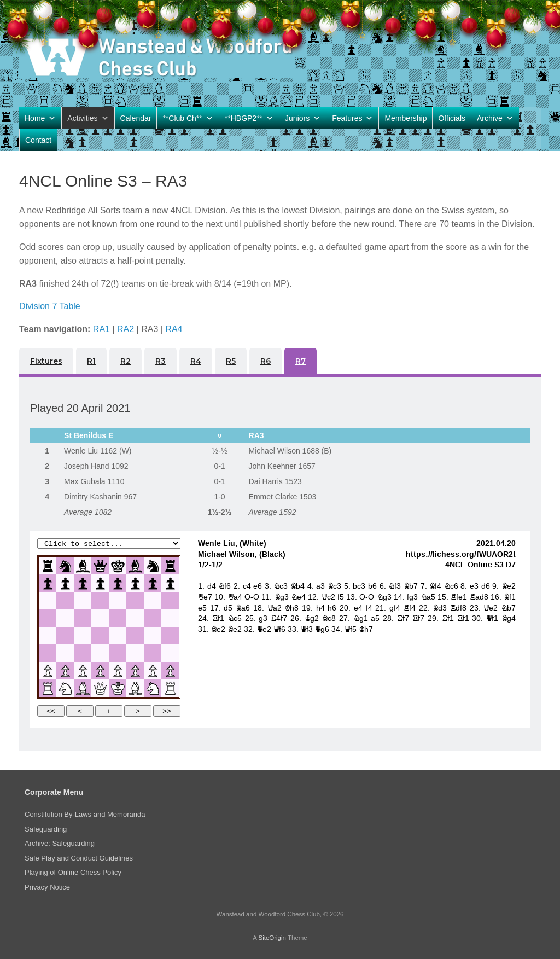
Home (40, 118)
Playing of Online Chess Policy (73, 872)
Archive (495, 118)
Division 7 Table (50, 306)
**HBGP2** (249, 118)
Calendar (136, 118)
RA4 (174, 329)
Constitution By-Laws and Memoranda (85, 814)
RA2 (126, 329)
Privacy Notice (47, 887)
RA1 (101, 329)
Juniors (303, 118)
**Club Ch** (188, 118)
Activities (88, 118)
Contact (38, 140)
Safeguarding (46, 829)
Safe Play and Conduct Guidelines (79, 858)
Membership (406, 118)
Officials (452, 118)
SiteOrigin (272, 938)
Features (352, 118)
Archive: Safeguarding (60, 843)
